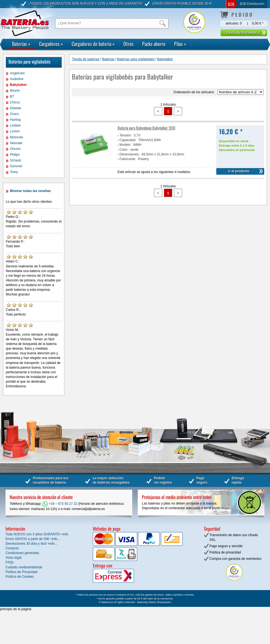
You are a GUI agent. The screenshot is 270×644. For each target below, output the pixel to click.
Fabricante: (128, 159)
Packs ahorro (154, 44)
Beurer (15, 91)
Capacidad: (128, 140)
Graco (14, 114)
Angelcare (17, 73)
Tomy (14, 172)
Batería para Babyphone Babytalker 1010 (146, 128)
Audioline (17, 79)
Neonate (16, 143)
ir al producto (239, 171)
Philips (15, 155)
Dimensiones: (130, 154)
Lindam (15, 125)
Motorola (16, 137)
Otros (129, 44)
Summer (16, 166)
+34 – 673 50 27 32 (60, 504)
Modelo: (125, 145)
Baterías (21, 44)
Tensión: (126, 135)
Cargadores (51, 44)
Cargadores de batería (93, 44)
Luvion (15, 131)
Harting (15, 120)
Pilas (180, 44)
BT (12, 97)
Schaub (16, 160)
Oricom (15, 149)
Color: (124, 150)
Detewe (16, 108)
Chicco (15, 102)
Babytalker (18, 85)
